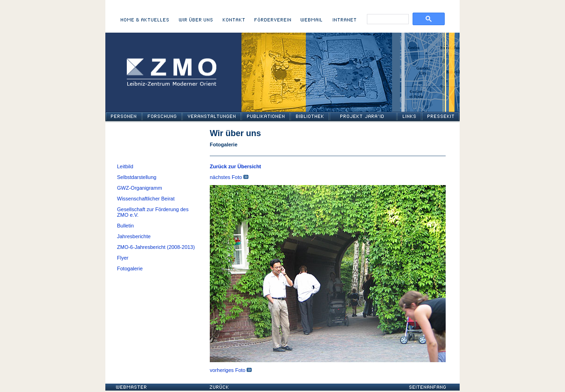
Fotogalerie (130, 268)
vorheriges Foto (231, 370)
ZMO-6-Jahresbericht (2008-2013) (156, 247)
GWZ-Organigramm (140, 188)
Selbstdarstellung (137, 177)
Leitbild (125, 166)
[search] (386, 20)
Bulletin (125, 226)
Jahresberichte (134, 236)
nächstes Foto (229, 177)
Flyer (123, 258)
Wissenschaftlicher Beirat (146, 199)
